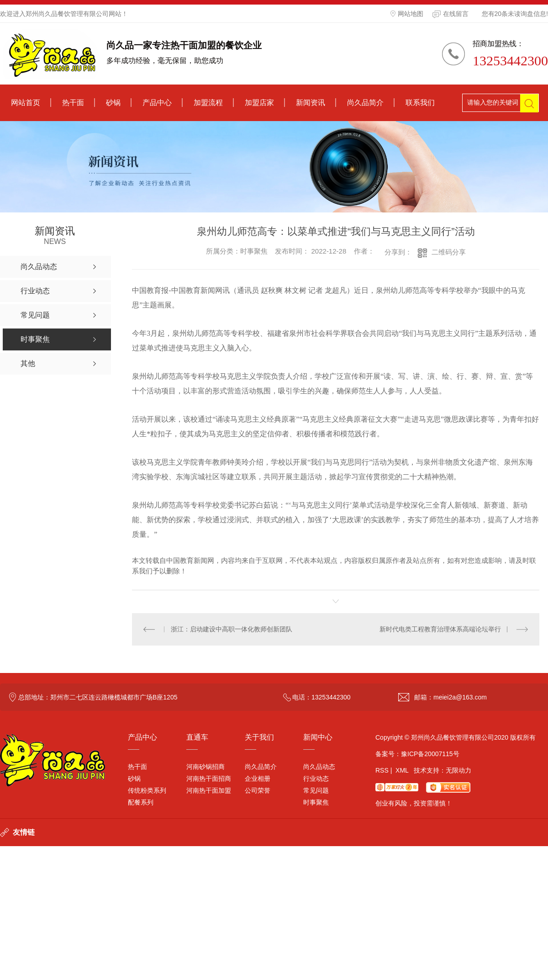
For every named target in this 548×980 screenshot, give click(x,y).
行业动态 (316, 779)
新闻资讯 (311, 103)
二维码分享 (449, 252)
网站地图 (407, 14)
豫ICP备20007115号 (430, 754)
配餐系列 (141, 802)
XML (402, 770)
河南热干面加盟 (209, 790)
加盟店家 (259, 103)
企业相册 (258, 779)
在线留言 (451, 14)
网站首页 (26, 103)
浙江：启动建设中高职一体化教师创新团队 (232, 629)
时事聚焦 (316, 802)
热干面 (73, 103)
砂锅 (113, 103)
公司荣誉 (258, 790)
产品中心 (157, 103)
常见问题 (316, 790)
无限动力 (458, 770)
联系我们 (420, 103)
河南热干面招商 (209, 779)
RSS (382, 770)
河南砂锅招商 (205, 767)
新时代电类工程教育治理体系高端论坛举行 (440, 629)
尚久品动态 (319, 767)
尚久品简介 (365, 103)
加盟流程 (208, 103)
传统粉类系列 (147, 790)
